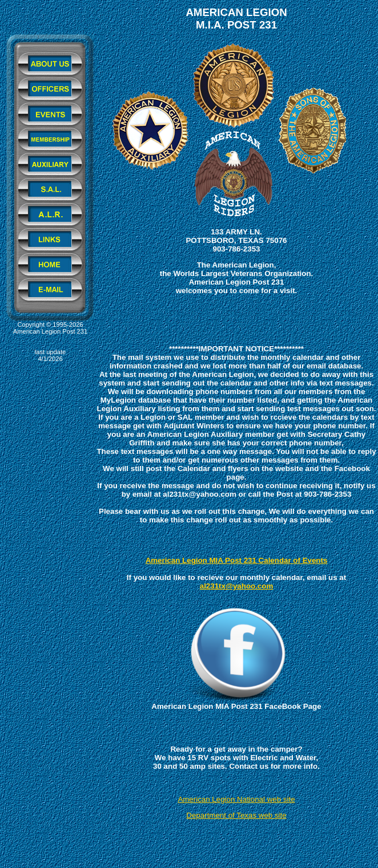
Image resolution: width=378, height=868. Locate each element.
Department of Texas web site (236, 815)
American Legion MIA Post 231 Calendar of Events (237, 560)
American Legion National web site (236, 799)
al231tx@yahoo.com (237, 586)
